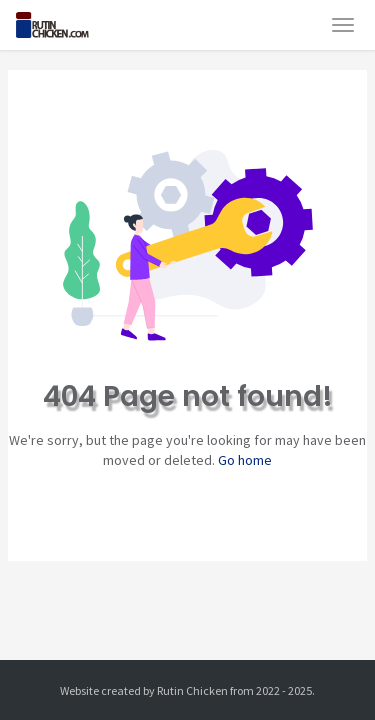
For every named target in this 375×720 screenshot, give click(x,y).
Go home (245, 460)
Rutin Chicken (192, 690)
